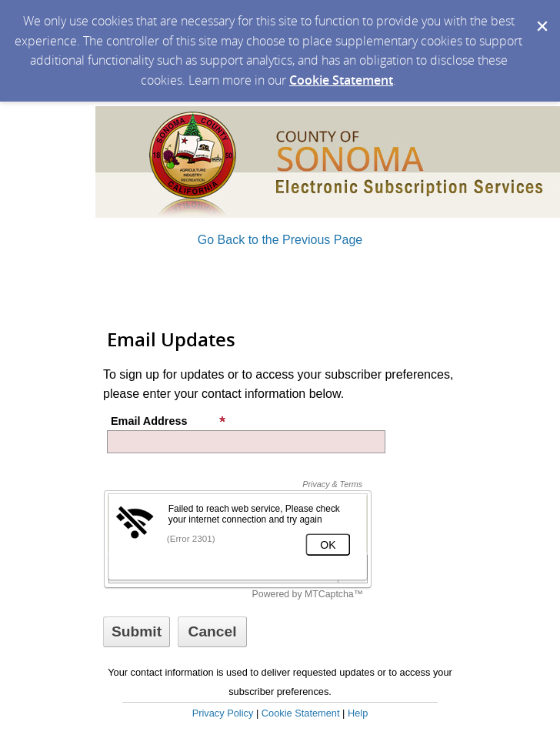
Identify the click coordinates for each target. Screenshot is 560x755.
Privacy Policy (223, 713)
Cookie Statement (341, 80)
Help (358, 713)
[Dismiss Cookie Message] (541, 15)
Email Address (168, 421)
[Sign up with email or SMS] (137, 632)
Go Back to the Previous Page (280, 240)
